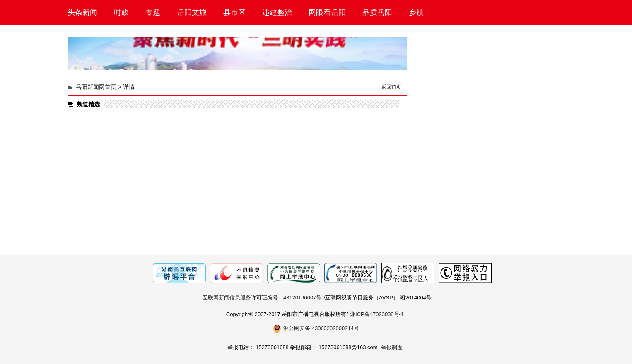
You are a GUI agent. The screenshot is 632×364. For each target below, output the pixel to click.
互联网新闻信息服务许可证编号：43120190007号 (262, 298)
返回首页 (391, 87)
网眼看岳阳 (327, 12)
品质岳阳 (377, 12)
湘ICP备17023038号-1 (377, 314)
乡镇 (416, 12)
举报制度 (392, 347)
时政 (121, 12)
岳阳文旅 (192, 12)
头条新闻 (82, 12)
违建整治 (277, 12)
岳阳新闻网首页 (96, 87)
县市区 (234, 12)
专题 (153, 12)
